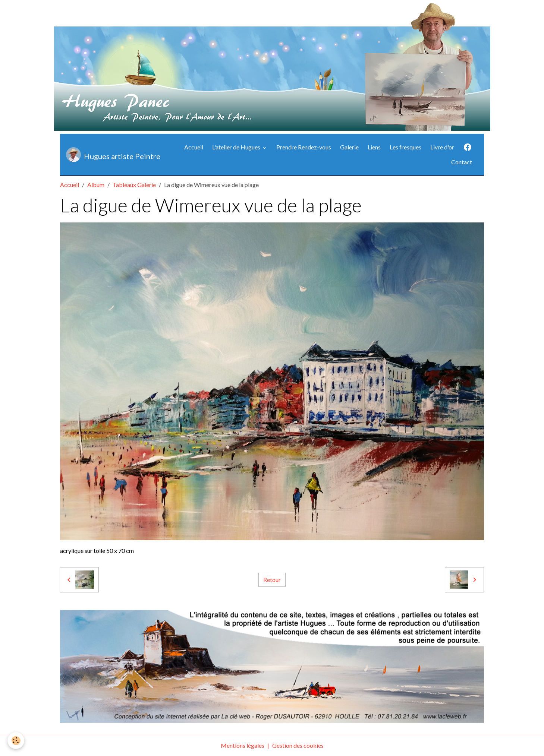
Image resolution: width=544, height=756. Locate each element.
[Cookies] (16, 741)
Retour (272, 580)
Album (96, 185)
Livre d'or (442, 147)
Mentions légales (243, 745)
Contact (462, 162)
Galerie (349, 147)
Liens (374, 147)
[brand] (111, 155)
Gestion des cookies (298, 745)
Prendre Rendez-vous (304, 147)
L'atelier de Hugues (237, 147)
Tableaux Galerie (134, 185)
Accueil (194, 147)
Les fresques (405, 147)
